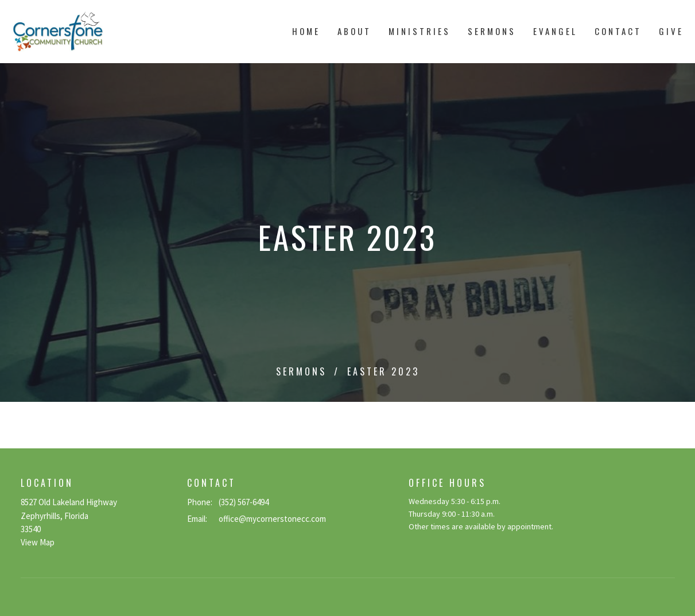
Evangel (555, 31)
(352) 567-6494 (244, 502)
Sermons (492, 31)
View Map (38, 542)
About (354, 31)
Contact (618, 31)
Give (671, 31)
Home (306, 31)
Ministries (420, 31)
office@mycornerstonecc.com (272, 519)
